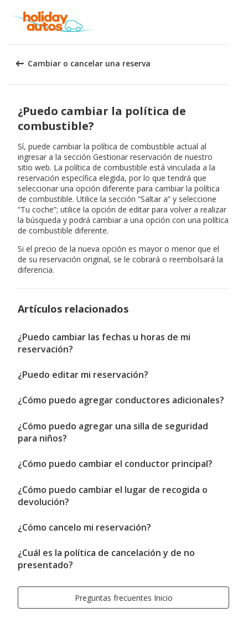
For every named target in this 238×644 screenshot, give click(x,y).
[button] (226, 22)
